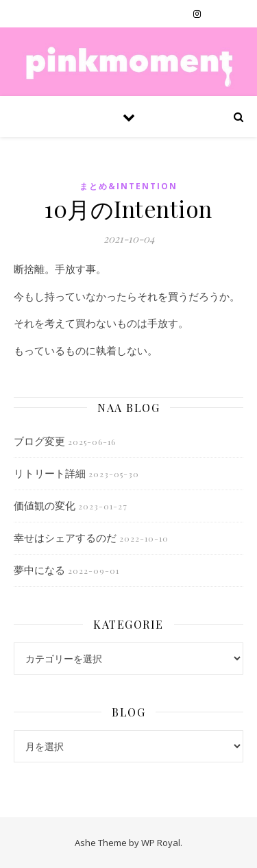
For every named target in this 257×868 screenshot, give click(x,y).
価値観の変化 (45, 505)
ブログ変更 (39, 441)
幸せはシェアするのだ (65, 538)
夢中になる (39, 570)
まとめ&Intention (128, 186)
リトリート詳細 (50, 473)
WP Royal (161, 843)
